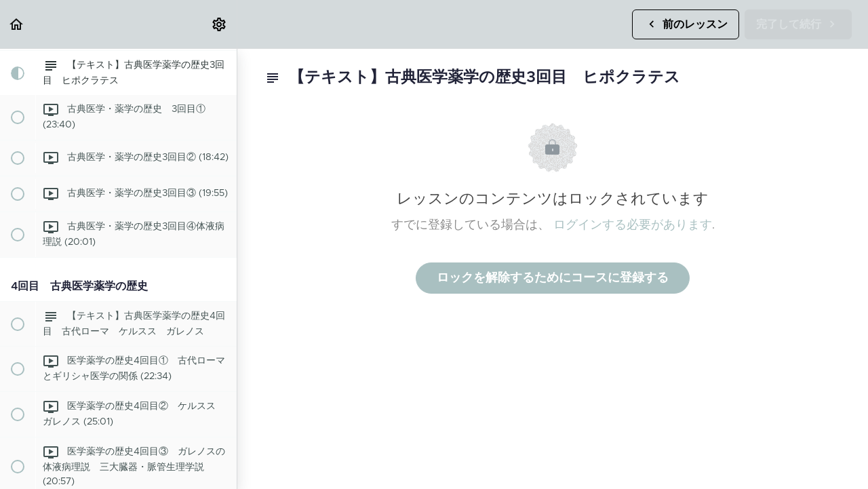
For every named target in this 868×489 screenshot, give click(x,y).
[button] (17, 24)
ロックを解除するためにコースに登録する (553, 278)
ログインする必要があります (633, 225)
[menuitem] (220, 24)
